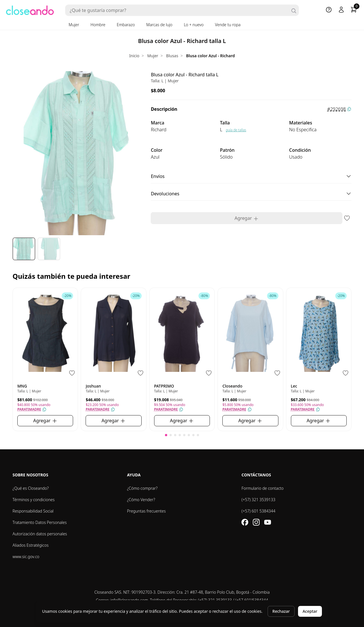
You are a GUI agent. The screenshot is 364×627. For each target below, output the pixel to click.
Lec (294, 386)
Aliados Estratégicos (31, 545)
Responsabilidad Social (33, 511)
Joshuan (93, 386)
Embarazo (126, 25)
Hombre (98, 25)
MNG (22, 386)
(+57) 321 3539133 (258, 500)
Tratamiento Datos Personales (40, 522)
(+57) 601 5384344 (258, 511)
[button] (166, 435)
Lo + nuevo (194, 25)
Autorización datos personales (40, 534)
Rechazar (281, 611)
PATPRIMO (164, 386)
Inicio (134, 56)
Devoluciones (251, 194)
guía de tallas (236, 130)
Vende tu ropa (228, 25)
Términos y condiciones (34, 500)
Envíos (251, 176)
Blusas (172, 56)
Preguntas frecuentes (146, 511)
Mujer (74, 25)
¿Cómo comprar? (142, 488)
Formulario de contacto (262, 488)
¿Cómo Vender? (141, 500)
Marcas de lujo (159, 25)
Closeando (232, 386)
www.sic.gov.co (26, 557)
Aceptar (310, 611)
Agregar (247, 218)
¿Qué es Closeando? (31, 488)
